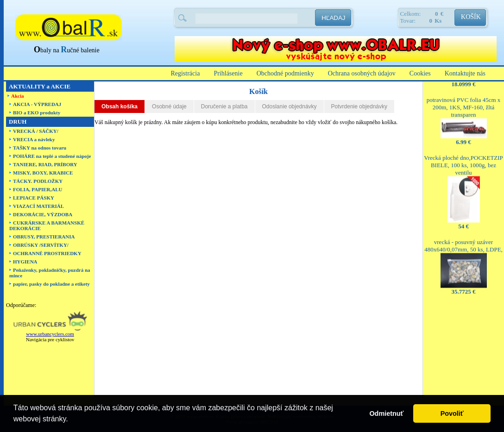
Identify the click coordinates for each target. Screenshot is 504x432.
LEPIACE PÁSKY (34, 198)
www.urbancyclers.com (50, 334)
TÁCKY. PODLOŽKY (38, 181)
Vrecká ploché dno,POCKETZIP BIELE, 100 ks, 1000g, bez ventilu (463, 161)
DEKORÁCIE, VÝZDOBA (43, 214)
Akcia (18, 96)
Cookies (420, 73)
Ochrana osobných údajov (362, 73)
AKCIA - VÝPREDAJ (37, 104)
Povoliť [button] (452, 413)
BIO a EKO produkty (37, 113)
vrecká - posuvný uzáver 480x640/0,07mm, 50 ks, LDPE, (463, 241)
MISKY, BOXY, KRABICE (43, 173)
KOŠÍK (471, 17)
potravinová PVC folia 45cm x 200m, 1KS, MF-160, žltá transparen (464, 103)
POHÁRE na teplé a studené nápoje (52, 156)
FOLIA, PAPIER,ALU (38, 189)
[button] (71, 420)
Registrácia (185, 73)
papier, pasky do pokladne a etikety (51, 284)
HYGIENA (25, 262)
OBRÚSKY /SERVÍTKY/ (41, 245)
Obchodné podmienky (285, 73)
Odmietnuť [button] (386, 413)
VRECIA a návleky (34, 139)
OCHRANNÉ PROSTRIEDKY (47, 253)
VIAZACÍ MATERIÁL (38, 206)
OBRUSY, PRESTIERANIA (44, 237)
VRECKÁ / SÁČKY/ (36, 131)
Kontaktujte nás (465, 73)
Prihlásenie (228, 73)
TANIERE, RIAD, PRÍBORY (45, 164)
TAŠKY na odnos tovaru (40, 148)
